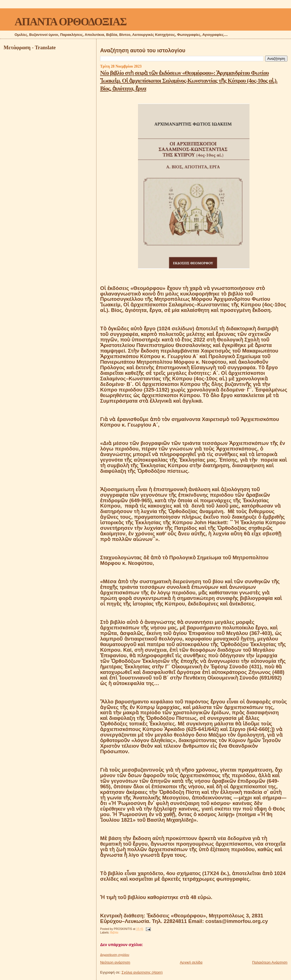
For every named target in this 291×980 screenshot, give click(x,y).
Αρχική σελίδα (191, 962)
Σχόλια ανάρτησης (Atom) (142, 972)
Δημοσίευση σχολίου (115, 955)
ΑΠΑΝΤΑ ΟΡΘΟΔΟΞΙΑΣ (70, 22)
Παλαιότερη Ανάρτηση (270, 962)
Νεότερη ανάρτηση (115, 962)
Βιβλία (114, 933)
